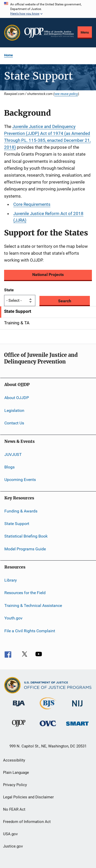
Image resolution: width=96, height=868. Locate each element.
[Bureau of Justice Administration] (19, 707)
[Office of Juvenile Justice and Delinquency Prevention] (19, 728)
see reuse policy (66, 94)
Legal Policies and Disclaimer (28, 797)
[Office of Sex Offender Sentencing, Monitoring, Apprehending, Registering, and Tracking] (77, 727)
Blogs (9, 467)
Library (11, 580)
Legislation (14, 410)
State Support (17, 524)
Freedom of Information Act (27, 822)
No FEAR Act (14, 809)
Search (65, 301)
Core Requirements (32, 204)
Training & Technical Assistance (33, 606)
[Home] (49, 33)
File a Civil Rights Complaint (30, 631)
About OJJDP (17, 398)
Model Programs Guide (25, 549)
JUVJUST (13, 454)
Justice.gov (13, 846)
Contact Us (14, 423)
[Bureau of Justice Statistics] (48, 710)
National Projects (48, 275)
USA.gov (10, 834)
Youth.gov (13, 618)
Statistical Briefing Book (26, 536)
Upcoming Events (20, 480)
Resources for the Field (25, 593)
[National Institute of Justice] (77, 707)
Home (8, 55)
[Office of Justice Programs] (12, 33)
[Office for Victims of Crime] (48, 727)
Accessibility (14, 760)
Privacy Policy (15, 785)
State (9, 290)
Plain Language (16, 773)
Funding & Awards (21, 511)
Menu (85, 32)
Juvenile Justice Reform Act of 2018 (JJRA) (48, 217)
